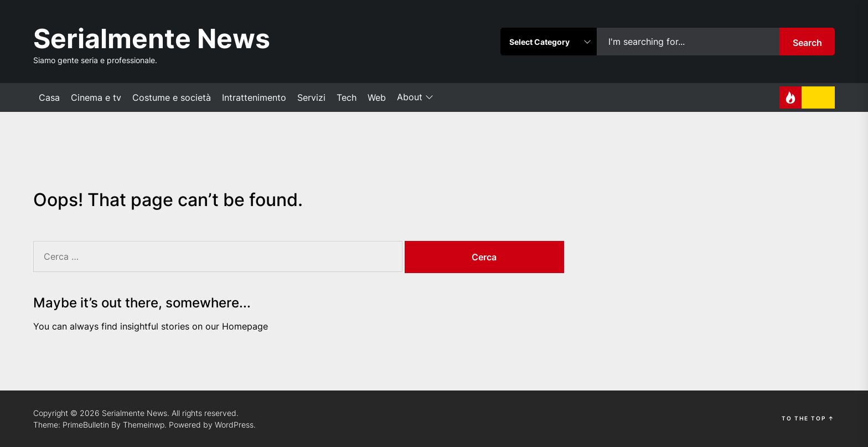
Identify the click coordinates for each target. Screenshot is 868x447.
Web (377, 97)
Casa (49, 97)
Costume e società (172, 97)
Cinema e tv (96, 97)
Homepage (245, 326)
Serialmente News (152, 38)
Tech (347, 97)
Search (807, 43)
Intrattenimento (254, 97)
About (415, 97)
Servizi (311, 97)
